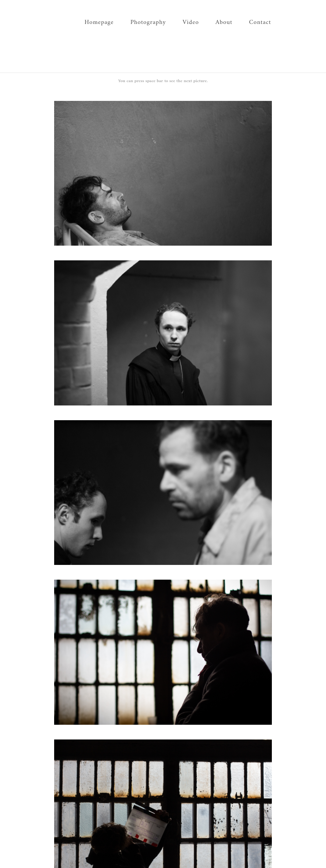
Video (191, 22)
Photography (148, 22)
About (224, 22)
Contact (260, 22)
